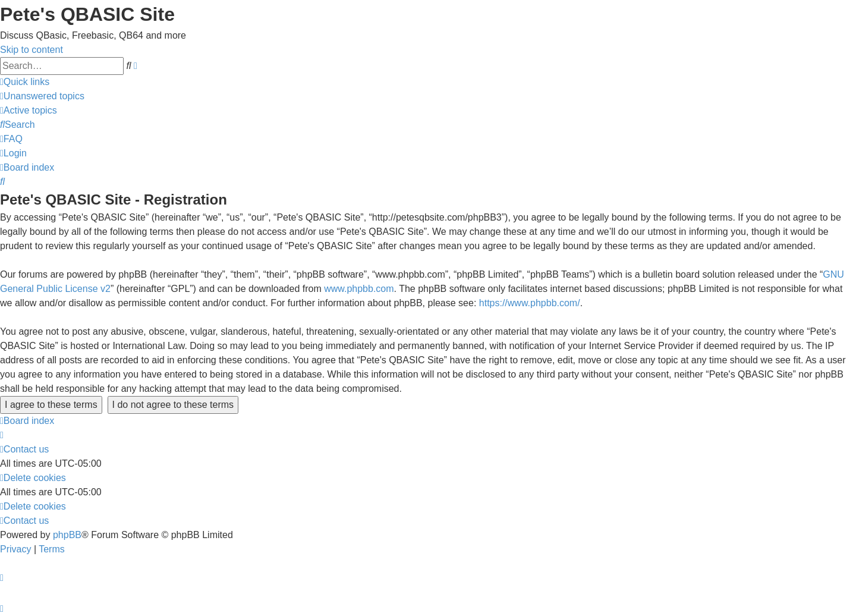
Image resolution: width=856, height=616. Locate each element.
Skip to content (32, 50)
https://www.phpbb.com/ (530, 303)
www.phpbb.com (359, 289)
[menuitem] (42, 96)
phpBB (67, 535)
